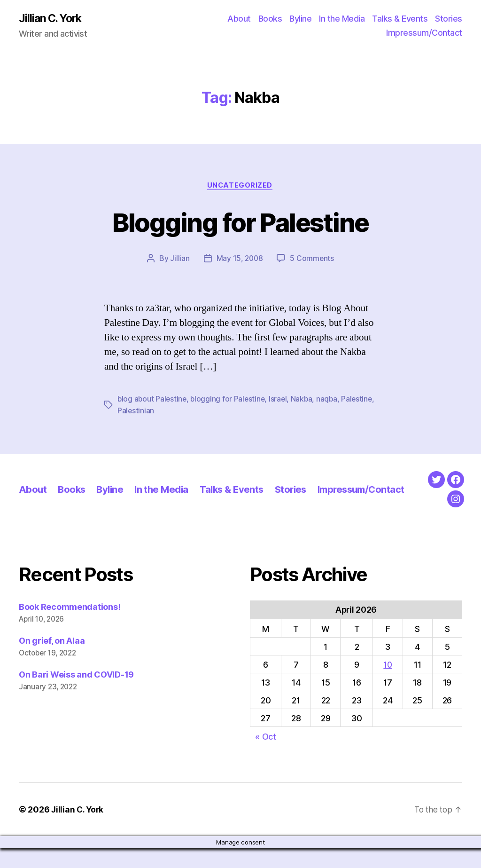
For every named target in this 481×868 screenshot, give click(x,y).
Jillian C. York (52, 19)
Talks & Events (400, 19)
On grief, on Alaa (52, 661)
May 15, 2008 (240, 260)
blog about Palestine (153, 400)
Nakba (305, 400)
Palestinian (172, 411)
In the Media (342, 19)
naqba (331, 400)
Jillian (179, 260)
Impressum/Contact (424, 33)
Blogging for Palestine (240, 222)
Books (270, 19)
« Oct (266, 756)
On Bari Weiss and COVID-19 (76, 695)
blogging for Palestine (230, 400)
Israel (281, 400)
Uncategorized (240, 186)
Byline (300, 19)
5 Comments (312, 260)
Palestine (133, 411)
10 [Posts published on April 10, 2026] (388, 685)
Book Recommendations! (70, 627)
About (239, 19)
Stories (449, 19)
